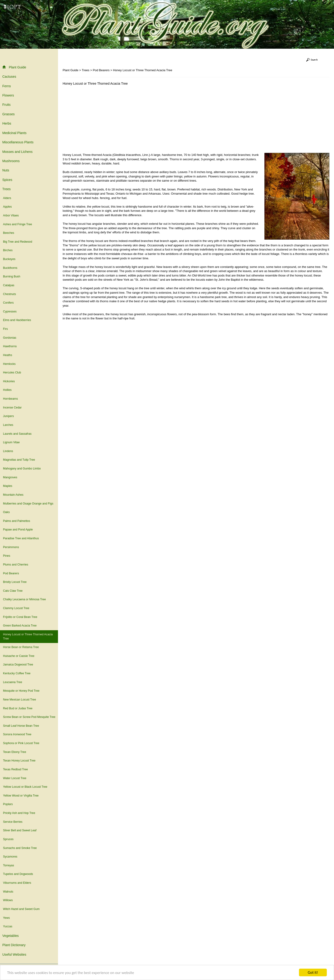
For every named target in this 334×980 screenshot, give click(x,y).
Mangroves (10, 477)
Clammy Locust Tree (16, 608)
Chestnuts (10, 294)
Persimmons (11, 547)
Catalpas (9, 285)
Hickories (9, 381)
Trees (6, 189)
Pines (7, 556)
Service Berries (13, 822)
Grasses (8, 114)
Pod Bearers (11, 573)
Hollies (7, 390)
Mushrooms (11, 161)
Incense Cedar (12, 408)
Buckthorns (10, 268)
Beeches (9, 233)
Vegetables (11, 936)
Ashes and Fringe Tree (18, 224)
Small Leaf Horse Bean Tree (21, 726)
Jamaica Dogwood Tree (18, 665)
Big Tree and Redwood (18, 242)
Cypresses (10, 312)
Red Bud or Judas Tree (18, 708)
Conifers (8, 303)
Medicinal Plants (14, 133)
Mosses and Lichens (17, 152)
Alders (7, 198)
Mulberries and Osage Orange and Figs (28, 504)
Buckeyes (9, 259)
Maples (8, 486)
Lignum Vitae (11, 442)
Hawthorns (10, 346)
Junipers (8, 416)
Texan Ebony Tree (15, 752)
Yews (6, 918)
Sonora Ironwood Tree (17, 734)
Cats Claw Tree (13, 591)
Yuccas (8, 926)
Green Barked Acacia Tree (20, 626)
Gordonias (10, 338)
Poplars (8, 804)
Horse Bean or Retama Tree (21, 647)
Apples (7, 207)
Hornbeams (10, 399)
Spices (7, 180)
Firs (5, 329)
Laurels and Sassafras (17, 434)
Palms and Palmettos (17, 521)
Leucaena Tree (13, 682)
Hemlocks (9, 364)
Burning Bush (12, 276)
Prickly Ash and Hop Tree (19, 813)
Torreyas (8, 865)
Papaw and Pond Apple (18, 530)
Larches (8, 425)
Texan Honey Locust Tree (19, 761)
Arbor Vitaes (11, 215)
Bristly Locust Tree (15, 582)
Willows (8, 900)
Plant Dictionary (14, 945)
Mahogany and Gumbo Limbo (22, 469)
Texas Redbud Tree (15, 769)
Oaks (6, 512)
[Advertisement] (102, 120)
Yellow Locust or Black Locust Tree (25, 787)
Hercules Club (12, 373)
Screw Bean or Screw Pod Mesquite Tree (29, 717)
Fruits (6, 105)
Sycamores (10, 857)
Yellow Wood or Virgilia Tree (21, 796)
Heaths (8, 355)
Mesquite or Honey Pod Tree (21, 691)
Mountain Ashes (13, 495)
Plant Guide (14, 67)
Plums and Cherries (16, 565)
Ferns (7, 86)
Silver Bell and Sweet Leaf (20, 830)
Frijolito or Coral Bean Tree (20, 617)
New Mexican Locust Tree (19, 700)
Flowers (8, 95)
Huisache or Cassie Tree (19, 656)
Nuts (6, 170)
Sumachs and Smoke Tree (20, 848)
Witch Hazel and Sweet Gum (21, 909)
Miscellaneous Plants (18, 142)
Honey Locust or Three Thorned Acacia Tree (28, 636)
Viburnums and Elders (17, 883)
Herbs (7, 123)
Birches (8, 250)
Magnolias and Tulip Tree (19, 460)
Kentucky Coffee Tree (17, 673)
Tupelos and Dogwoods (18, 874)
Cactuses (9, 77)
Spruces (8, 839)
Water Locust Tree (15, 778)
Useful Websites (14, 954)
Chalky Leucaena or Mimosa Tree (24, 599)
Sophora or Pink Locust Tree (21, 743)
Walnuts (8, 892)
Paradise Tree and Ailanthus (21, 538)
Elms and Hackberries (17, 320)
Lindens (8, 451)
